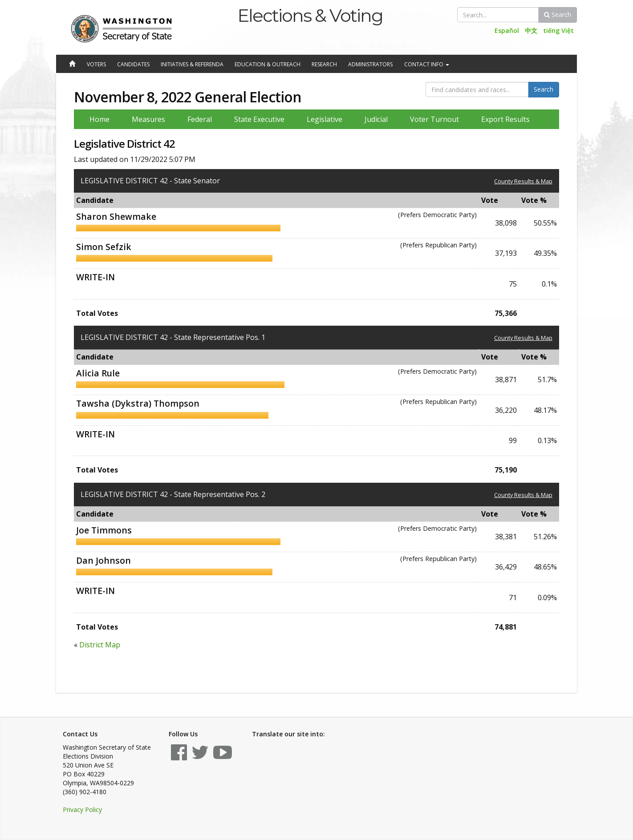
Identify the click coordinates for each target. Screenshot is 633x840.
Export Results (505, 119)
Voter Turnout (434, 119)
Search (558, 14)
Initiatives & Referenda (192, 64)
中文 (531, 30)
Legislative (325, 119)
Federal (200, 119)
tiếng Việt (558, 30)
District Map (100, 645)
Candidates (133, 64)
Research (324, 64)
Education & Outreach (268, 64)
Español (507, 30)
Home (99, 119)
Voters (96, 64)
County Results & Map (523, 181)
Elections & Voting (310, 15)
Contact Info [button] (427, 64)
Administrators (370, 64)
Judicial (376, 119)
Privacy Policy (82, 810)
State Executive (259, 119)
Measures (148, 119)
